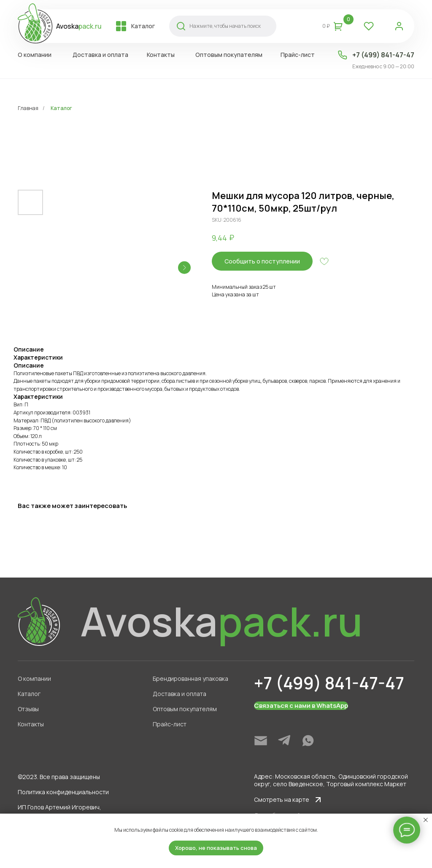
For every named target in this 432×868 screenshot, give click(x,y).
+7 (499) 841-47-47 (383, 55)
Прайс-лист (170, 724)
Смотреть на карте (282, 799)
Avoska (79, 26)
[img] (261, 741)
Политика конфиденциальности (63, 792)
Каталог (61, 108)
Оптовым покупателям (185, 709)
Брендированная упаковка (190, 679)
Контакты (31, 724)
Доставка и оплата (180, 694)
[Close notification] (426, 820)
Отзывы (28, 709)
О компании (34, 679)
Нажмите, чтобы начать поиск (225, 26)
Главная (28, 108)
